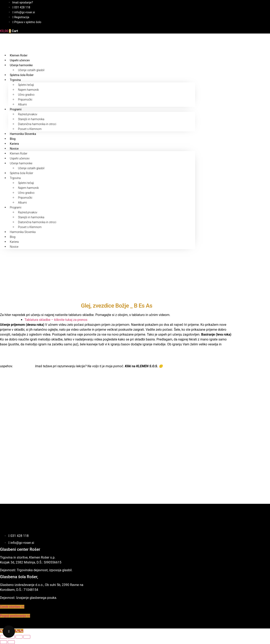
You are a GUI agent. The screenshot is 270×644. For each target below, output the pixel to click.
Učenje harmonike (21, 65)
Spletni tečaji (26, 85)
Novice (14, 149)
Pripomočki (25, 100)
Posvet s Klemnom (30, 129)
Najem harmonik (28, 90)
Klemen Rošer (19, 55)
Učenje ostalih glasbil (31, 70)
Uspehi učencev (20, 60)
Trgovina (15, 80)
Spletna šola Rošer (22, 75)
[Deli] (19, 637)
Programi (16, 109)
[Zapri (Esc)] (27, 637)
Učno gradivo (26, 95)
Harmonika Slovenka (23, 134)
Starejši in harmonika (31, 119)
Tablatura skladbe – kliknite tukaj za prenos (56, 320)
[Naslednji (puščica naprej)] (11, 642)
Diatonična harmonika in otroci (37, 124)
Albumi (22, 104)
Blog (13, 139)
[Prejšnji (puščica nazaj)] (3, 642)
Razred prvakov (28, 114)
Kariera (14, 144)
